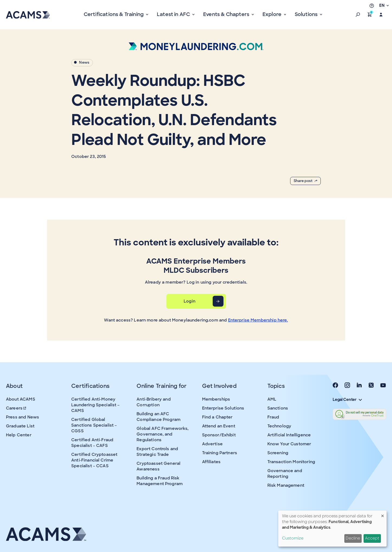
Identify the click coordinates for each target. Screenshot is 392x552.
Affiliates (211, 462)
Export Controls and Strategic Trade (157, 452)
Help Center (19, 435)
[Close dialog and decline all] (383, 514)
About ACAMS (21, 399)
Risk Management (286, 485)
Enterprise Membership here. (258, 320)
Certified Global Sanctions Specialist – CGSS (94, 425)
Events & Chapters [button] (227, 14)
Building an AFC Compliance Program (158, 417)
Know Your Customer (289, 444)
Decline (353, 538)
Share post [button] (305, 181)
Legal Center (347, 400)
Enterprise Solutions (223, 408)
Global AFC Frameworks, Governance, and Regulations (163, 434)
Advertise (212, 444)
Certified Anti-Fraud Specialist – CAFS (92, 443)
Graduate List (20, 426)
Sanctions (278, 408)
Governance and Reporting (285, 474)
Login (189, 301)
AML (272, 399)
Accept (372, 538)
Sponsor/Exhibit (219, 435)
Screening (278, 453)
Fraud (273, 417)
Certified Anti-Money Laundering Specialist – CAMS (95, 405)
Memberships (216, 399)
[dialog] (332, 529)
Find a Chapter (217, 417)
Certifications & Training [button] (114, 14)
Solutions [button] (307, 14)
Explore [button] (273, 14)
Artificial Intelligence (289, 435)
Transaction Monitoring (291, 462)
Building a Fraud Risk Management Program (160, 481)
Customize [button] (293, 538)
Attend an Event (219, 426)
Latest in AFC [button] (174, 14)
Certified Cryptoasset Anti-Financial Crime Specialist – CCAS (94, 460)
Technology (279, 426)
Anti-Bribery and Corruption (153, 402)
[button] (358, 15)
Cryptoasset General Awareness (158, 466)
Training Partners (220, 453)
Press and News (22, 417)
